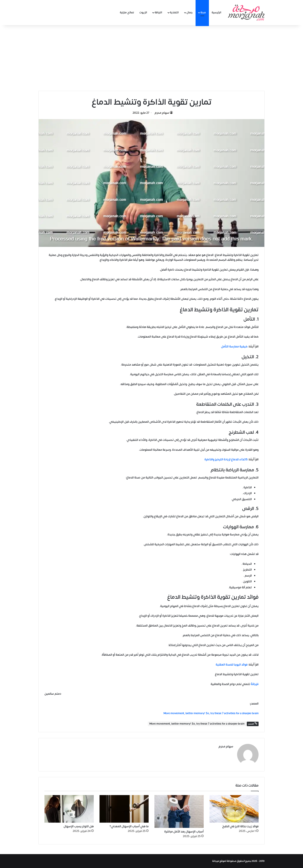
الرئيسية (216, 12)
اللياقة (158, 12)
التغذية (174, 12)
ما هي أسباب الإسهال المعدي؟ (129, 826)
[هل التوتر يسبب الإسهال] (69, 809)
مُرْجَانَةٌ (255, 684)
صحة (203, 12)
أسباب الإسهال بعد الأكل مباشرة (184, 832)
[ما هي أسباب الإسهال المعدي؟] (124, 809)
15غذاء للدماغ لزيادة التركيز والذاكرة (226, 459)
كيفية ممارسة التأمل (234, 347)
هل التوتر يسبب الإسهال (79, 826)
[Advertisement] (151, 58)
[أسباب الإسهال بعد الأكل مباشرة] (179, 811)
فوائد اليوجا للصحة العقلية (232, 665)
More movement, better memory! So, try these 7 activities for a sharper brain (197, 724)
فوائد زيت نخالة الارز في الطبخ (240, 826)
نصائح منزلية (127, 12)
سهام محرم (162, 113)
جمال (190, 12)
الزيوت (143, 12)
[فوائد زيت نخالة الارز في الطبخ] (234, 809)
